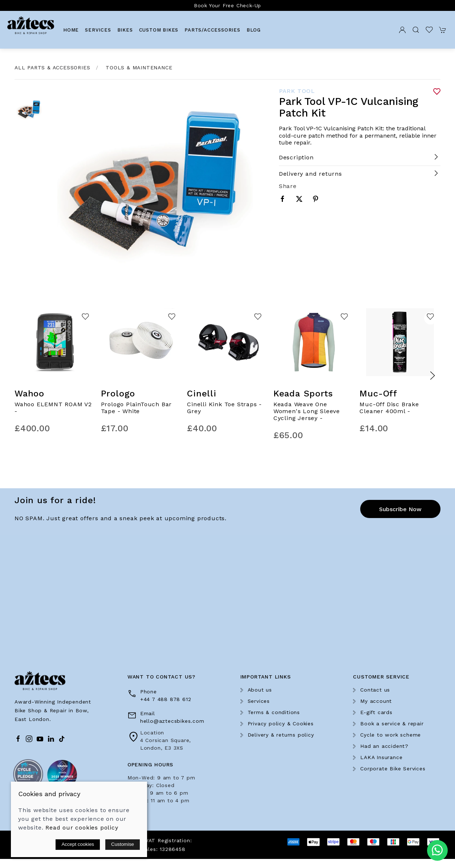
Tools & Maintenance (139, 68)
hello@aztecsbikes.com (172, 721)
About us (260, 690)
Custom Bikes (159, 30)
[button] (416, 30)
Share (288, 186)
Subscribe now (400, 509)
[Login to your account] (402, 30)
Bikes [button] (125, 30)
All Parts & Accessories (52, 68)
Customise (123, 844)
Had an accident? (384, 746)
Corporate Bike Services (393, 769)
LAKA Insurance (381, 757)
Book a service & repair (392, 724)
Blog (254, 30)
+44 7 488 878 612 (166, 699)
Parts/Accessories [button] (212, 30)
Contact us (375, 690)
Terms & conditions (274, 712)
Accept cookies (78, 844)
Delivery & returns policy (281, 735)
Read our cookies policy (82, 828)
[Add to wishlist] (86, 318)
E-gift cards (376, 712)
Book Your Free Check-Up (227, 5)
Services (98, 30)
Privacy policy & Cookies (281, 724)
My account (376, 701)
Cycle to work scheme (391, 735)
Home (71, 30)
